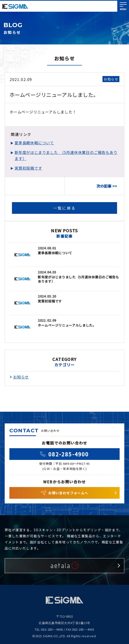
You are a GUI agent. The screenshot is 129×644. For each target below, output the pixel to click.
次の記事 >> (107, 186)
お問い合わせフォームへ (64, 493)
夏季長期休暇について (34, 143)
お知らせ (111, 79)
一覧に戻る (64, 208)
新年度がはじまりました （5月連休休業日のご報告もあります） (66, 155)
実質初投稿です (28, 168)
